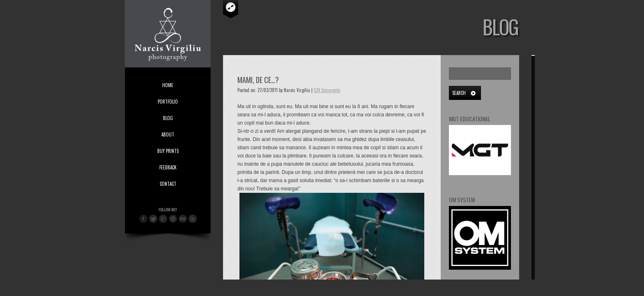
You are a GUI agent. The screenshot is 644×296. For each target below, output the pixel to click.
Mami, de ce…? (258, 80)
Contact (168, 184)
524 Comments (327, 90)
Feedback (168, 167)
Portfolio (168, 102)
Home (168, 85)
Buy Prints (168, 151)
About (168, 134)
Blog (168, 118)
